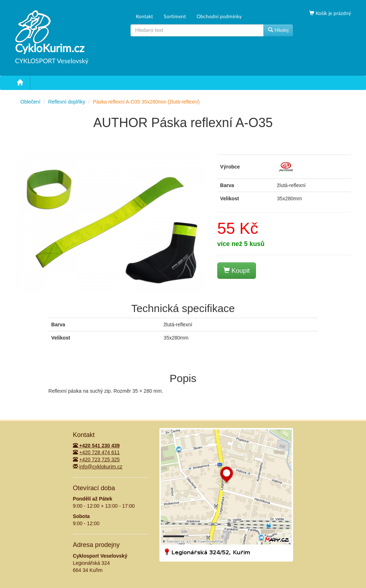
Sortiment (175, 17)
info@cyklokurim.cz (101, 467)
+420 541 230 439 (96, 446)
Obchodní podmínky (219, 17)
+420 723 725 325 (100, 459)
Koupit (237, 270)
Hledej (278, 30)
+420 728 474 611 (100, 452)
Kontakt (144, 17)
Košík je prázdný (333, 14)
